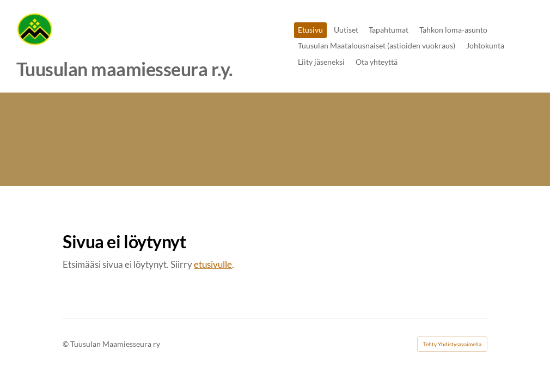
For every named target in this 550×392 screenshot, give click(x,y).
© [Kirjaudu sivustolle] (66, 344)
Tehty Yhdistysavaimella (452, 344)
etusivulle (213, 265)
